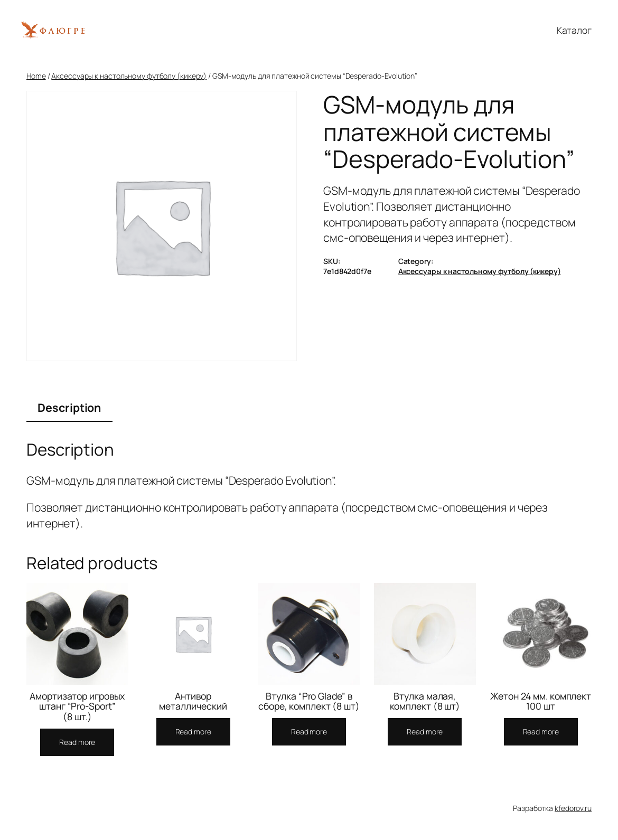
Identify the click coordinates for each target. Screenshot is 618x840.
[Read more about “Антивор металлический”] (193, 732)
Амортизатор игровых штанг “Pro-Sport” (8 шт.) (77, 707)
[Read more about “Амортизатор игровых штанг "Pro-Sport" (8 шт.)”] (77, 742)
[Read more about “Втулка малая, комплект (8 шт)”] (425, 732)
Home (36, 76)
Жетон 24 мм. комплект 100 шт (541, 702)
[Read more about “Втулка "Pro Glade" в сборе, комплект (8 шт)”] (309, 732)
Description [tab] (69, 407)
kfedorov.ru (573, 808)
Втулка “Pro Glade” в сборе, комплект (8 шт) (309, 702)
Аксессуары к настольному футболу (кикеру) (129, 76)
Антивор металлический (193, 702)
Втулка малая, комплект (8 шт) (425, 702)
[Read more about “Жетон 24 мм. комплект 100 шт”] (541, 732)
